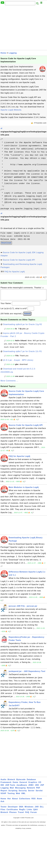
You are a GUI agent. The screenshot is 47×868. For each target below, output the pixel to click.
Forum (34, 815)
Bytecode (21, 782)
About (15, 801)
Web (18, 796)
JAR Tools (10, 787)
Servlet (39, 793)
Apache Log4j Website (11, 110)
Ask (2, 804)
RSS (34, 801)
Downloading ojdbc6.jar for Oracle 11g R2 (23, 327)
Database (31, 782)
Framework (6, 785)
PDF (38, 790)
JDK (37, 787)
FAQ (27, 815)
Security (23, 793)
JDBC (31, 787)
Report (4, 793)
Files (3, 812)
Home (3, 53)
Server (31, 793)
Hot (9, 801)
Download (6, 243)
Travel (21, 815)
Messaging (20, 790)
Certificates (12, 812)
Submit (27, 316)
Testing (11, 796)
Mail (12, 790)
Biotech (11, 782)
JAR (37, 809)
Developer (13, 809)
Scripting (13, 793)
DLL (42, 809)
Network (31, 790)
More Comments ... (9, 383)
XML (23, 796)
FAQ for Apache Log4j (15, 272)
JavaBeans (22, 787)
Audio (3, 782)
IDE (2, 787)
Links (29, 812)
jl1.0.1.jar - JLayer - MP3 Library (18, 362)
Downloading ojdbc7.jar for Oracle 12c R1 (23, 354)
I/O (40, 785)
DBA (21, 809)
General (23, 785)
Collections (25, 801)
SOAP (3, 796)
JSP (42, 787)
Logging (13, 53)
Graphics (33, 785)
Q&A (36, 812)
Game (15, 785)
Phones (13, 815)
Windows (29, 809)
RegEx (22, 812)
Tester (4, 809)
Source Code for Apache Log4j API (19, 260)
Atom (39, 801)
